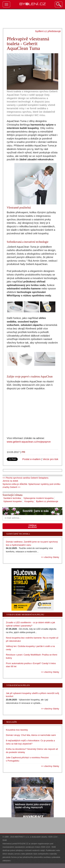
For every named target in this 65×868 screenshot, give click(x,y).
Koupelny (29, 501)
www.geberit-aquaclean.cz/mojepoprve (29, 442)
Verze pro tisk (50, 459)
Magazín (12, 722)
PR (23, 452)
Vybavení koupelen (13, 501)
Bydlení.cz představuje (47, 501)
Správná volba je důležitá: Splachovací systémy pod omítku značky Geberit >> (31, 486)
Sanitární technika (12, 498)
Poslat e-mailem (31, 459)
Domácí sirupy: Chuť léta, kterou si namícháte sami (31, 735)
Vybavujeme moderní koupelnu (39, 498)
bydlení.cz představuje (48, 31)
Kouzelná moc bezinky (17, 730)
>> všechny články (50, 557)
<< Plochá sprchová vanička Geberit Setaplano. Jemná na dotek (26, 479)
